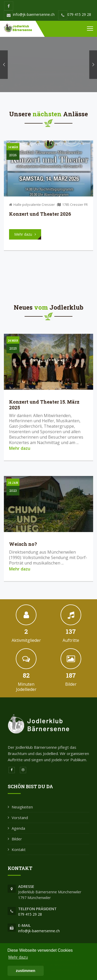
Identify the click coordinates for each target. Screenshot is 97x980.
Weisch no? (23, 544)
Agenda (18, 828)
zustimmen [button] (25, 971)
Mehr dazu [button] (18, 957)
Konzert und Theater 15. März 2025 (44, 405)
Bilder (17, 839)
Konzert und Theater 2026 (40, 214)
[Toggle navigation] (90, 29)
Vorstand (20, 818)
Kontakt (19, 849)
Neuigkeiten (22, 807)
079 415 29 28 (75, 14)
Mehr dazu (20, 448)
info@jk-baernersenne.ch (29, 14)
